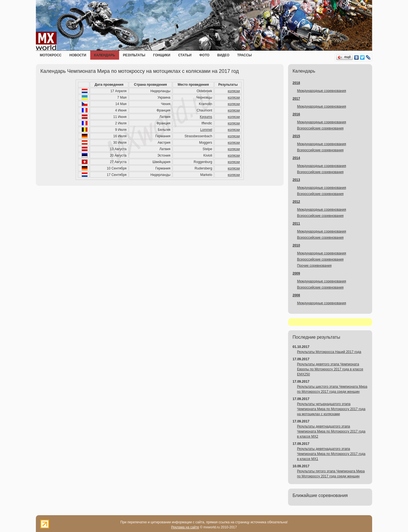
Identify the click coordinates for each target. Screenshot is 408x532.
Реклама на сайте (185, 527)
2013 (296, 180)
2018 (296, 83)
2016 (296, 114)
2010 (296, 245)
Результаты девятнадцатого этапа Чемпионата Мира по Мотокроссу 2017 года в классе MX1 (331, 454)
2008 (296, 295)
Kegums (206, 117)
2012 (296, 202)
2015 (296, 136)
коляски (234, 91)
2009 (296, 273)
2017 (296, 99)
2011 (296, 224)
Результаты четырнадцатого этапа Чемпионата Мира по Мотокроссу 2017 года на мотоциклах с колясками (331, 409)
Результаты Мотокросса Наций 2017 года (329, 352)
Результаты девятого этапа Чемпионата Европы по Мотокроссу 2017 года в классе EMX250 (330, 369)
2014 (296, 158)
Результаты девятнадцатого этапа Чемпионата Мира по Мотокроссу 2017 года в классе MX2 (331, 431)
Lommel (206, 130)
